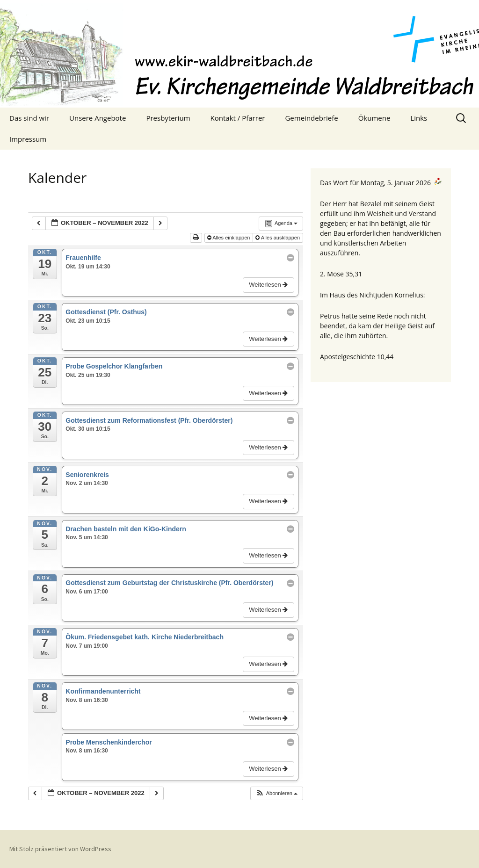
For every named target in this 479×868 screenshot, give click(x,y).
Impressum (28, 139)
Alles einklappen (229, 238)
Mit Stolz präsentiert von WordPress (60, 849)
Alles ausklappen (278, 238)
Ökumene (374, 118)
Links (419, 118)
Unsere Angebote (98, 118)
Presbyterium (168, 118)
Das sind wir (29, 118)
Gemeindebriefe (311, 118)
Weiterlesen (269, 285)
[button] (276, 793)
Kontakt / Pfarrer (238, 118)
